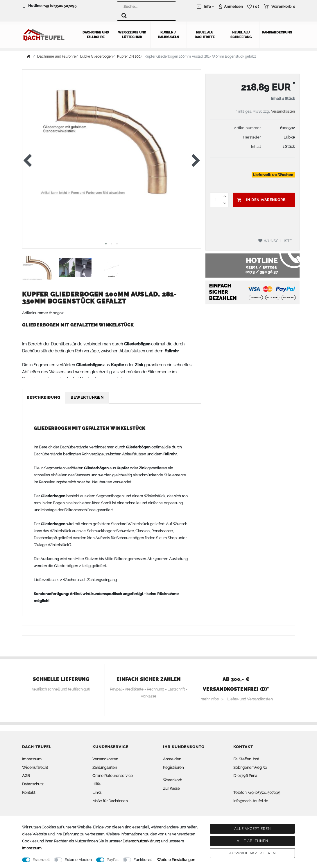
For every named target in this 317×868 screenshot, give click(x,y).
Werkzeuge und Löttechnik (132, 33)
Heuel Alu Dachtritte (205, 33)
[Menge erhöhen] (225, 195)
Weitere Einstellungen (176, 860)
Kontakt (29, 791)
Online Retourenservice (113, 774)
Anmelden (172, 758)
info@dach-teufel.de (251, 799)
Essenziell (41, 860)
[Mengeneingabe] (216, 198)
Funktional (142, 860)
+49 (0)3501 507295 (60, 6)
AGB (26, 774)
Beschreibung (44, 396)
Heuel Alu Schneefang (241, 33)
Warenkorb (173, 779)
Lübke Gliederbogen (96, 55)
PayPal (112, 860)
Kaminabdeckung (277, 31)
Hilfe (96, 783)
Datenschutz (33, 783)
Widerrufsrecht (35, 766)
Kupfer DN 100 (129, 55)
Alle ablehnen (252, 841)
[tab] (44, 396)
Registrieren (173, 766)
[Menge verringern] (225, 202)
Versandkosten (283, 110)
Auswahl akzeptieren (252, 853)
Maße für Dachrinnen (110, 799)
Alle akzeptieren (252, 829)
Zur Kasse (171, 787)
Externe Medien (78, 860)
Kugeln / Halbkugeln (168, 33)
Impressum (32, 758)
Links (97, 791)
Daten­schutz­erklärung (141, 841)
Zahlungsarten (105, 766)
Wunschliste (275, 239)
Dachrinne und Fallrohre (96, 33)
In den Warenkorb (261, 198)
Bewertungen (87, 396)
